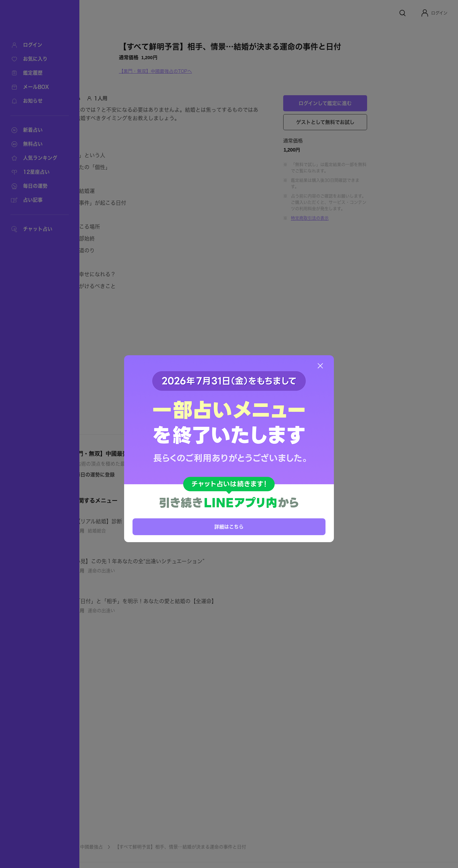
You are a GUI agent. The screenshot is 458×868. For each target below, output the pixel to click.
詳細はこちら (229, 526)
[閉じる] (320, 366)
